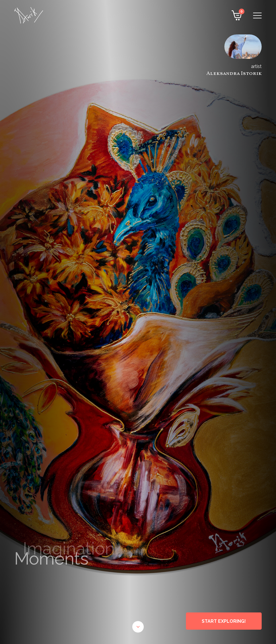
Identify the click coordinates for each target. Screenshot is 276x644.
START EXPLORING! (224, 621)
